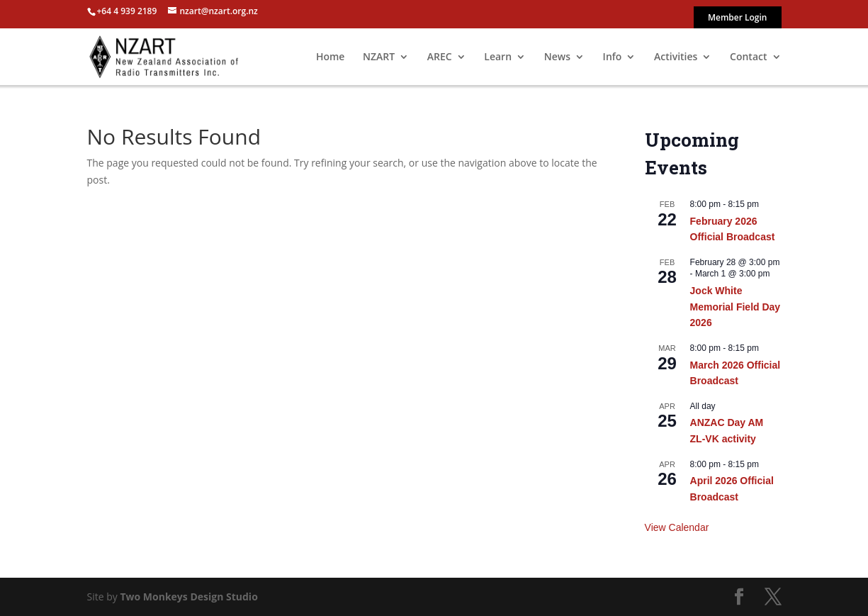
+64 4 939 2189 (127, 11)
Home (331, 57)
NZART (379, 57)
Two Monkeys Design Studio (188, 597)
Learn (498, 57)
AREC (440, 57)
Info (613, 57)
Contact (748, 57)
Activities (676, 57)
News (557, 57)
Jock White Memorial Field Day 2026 (735, 307)
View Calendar (677, 527)
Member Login (738, 18)
